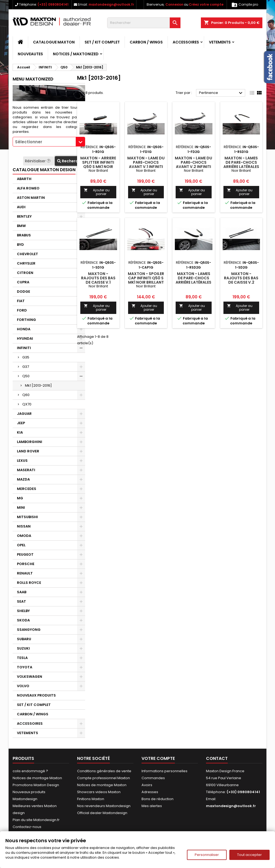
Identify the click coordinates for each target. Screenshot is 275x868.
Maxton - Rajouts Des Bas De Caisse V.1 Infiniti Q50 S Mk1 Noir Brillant (98, 282)
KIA (20, 432)
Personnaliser (207, 855)
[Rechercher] (144, 23)
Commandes (153, 778)
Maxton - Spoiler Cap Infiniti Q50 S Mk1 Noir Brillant (146, 278)
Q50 (26, 376)
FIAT (21, 301)
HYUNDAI (25, 338)
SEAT (21, 601)
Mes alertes (152, 806)
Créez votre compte (206, 4)
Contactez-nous (27, 827)
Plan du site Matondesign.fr (36, 820)
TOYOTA (25, 667)
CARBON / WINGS (146, 42)
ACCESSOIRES (186, 42)
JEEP (21, 423)
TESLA (22, 658)
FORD (22, 310)
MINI (21, 508)
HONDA (24, 329)
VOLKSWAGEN (30, 677)
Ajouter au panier (97, 192)
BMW (21, 226)
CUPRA (23, 282)
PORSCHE (26, 564)
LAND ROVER (28, 451)
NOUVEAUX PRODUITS (36, 695)
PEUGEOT (25, 554)
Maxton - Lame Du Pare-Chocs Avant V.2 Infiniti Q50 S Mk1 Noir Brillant (193, 167)
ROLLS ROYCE (29, 583)
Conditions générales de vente (104, 771)
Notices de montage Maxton (37, 778)
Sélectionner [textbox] (29, 142)
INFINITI (24, 348)
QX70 (27, 404)
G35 (26, 357)
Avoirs (147, 785)
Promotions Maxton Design (36, 785)
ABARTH (24, 179)
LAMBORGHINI (30, 442)
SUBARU (24, 639)
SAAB (22, 592)
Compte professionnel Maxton (104, 778)
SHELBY (23, 611)
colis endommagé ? (30, 771)
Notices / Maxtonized (76, 54)
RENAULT (25, 573)
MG (20, 498)
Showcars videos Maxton (99, 792)
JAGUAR (24, 414)
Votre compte (158, 758)
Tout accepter (249, 855)
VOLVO (23, 686)
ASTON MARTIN (31, 198)
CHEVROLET (28, 254)
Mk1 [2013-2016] (38, 385)
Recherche (70, 161)
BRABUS (24, 235)
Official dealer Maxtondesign (102, 813)
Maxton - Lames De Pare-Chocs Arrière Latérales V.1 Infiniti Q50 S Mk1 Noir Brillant (241, 167)
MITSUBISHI (27, 517)
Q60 (26, 395)
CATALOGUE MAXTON (54, 42)
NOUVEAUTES (30, 54)
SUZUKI (23, 648)
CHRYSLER (26, 263)
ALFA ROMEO (28, 188)
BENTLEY (24, 216)
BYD (20, 245)
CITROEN (25, 273)
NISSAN (24, 526)
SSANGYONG (29, 630)
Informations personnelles (164, 771)
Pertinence (221, 93)
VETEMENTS (220, 42)
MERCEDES (27, 489)
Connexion (174, 4)
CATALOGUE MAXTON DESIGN (44, 170)
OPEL (21, 545)
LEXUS (22, 461)
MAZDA (23, 479)
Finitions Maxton (91, 799)
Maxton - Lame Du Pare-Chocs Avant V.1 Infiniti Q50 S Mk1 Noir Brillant (146, 167)
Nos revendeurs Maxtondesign (104, 806)
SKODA (23, 620)
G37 (26, 367)
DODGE (23, 292)
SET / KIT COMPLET (102, 42)
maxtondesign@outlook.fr (111, 4)
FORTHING (26, 320)
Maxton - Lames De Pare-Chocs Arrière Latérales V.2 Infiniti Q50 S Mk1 (193, 282)
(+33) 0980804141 (53, 4)
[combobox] (49, 142)
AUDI (21, 207)
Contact (217, 758)
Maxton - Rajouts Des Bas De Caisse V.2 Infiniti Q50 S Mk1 (241, 280)
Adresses (150, 792)
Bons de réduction (158, 799)
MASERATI (26, 470)
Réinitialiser (38, 161)
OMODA (24, 536)
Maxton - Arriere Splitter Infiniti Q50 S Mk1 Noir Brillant (98, 164)
